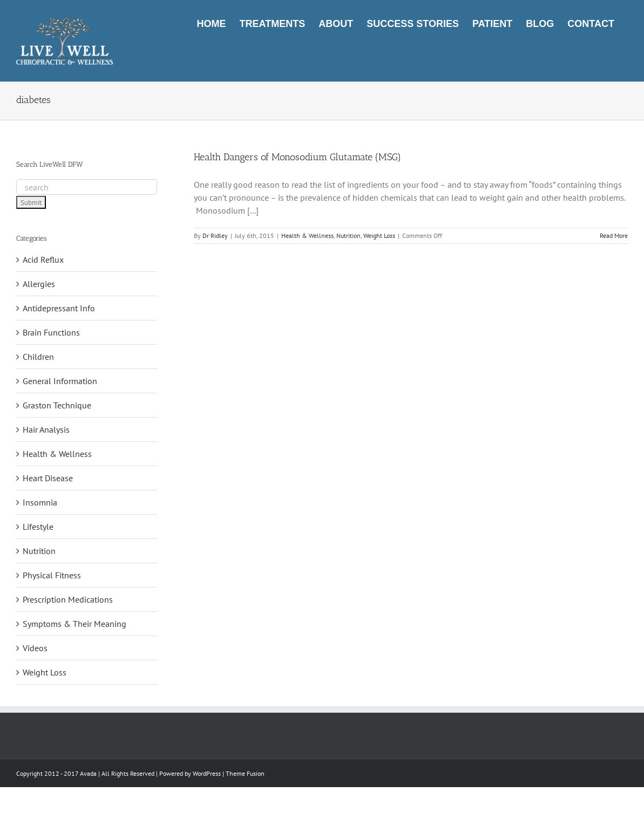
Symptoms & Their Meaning (74, 624)
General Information (60, 381)
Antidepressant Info (59, 308)
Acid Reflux (43, 259)
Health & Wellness (307, 235)
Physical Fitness (52, 575)
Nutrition (348, 235)
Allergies (39, 284)
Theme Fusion (245, 773)
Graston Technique (57, 405)
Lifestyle (38, 527)
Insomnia (40, 502)
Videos (35, 648)
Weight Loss (379, 235)
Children (38, 357)
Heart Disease (48, 478)
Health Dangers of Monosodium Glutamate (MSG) (297, 157)
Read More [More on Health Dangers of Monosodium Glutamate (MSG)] (614, 235)
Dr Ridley (215, 235)
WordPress (207, 773)
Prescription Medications (68, 599)
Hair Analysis (46, 429)
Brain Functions (51, 332)
